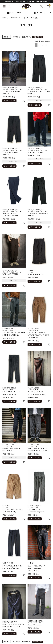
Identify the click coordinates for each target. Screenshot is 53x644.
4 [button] (46, 45)
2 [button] (39, 45)
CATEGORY (14, 13)
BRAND (39, 13)
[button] (49, 45)
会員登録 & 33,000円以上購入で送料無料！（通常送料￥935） (26, 2)
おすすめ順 (17, 37)
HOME (5, 18)
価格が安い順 (27, 37)
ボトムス (25, 18)
